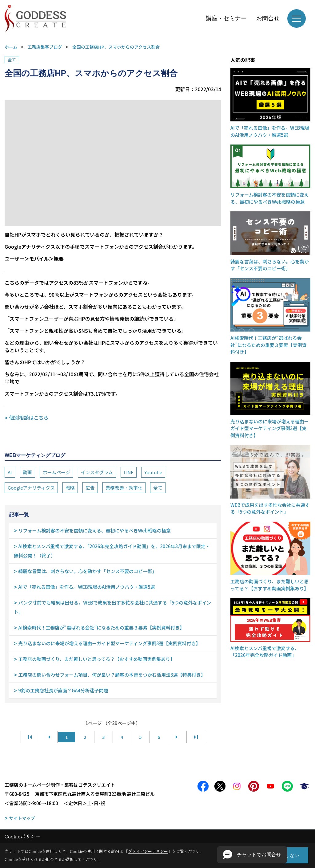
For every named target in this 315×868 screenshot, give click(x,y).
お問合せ (268, 18)
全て (12, 59)
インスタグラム (97, 472)
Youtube (153, 472)
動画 (27, 472)
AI (10, 472)
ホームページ (56, 472)
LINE (129, 472)
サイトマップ (22, 818)
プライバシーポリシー (148, 851)
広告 (90, 488)
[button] (252, 855)
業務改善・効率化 (124, 488)
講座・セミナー (226, 18)
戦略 (70, 488)
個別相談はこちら (29, 418)
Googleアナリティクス (31, 488)
